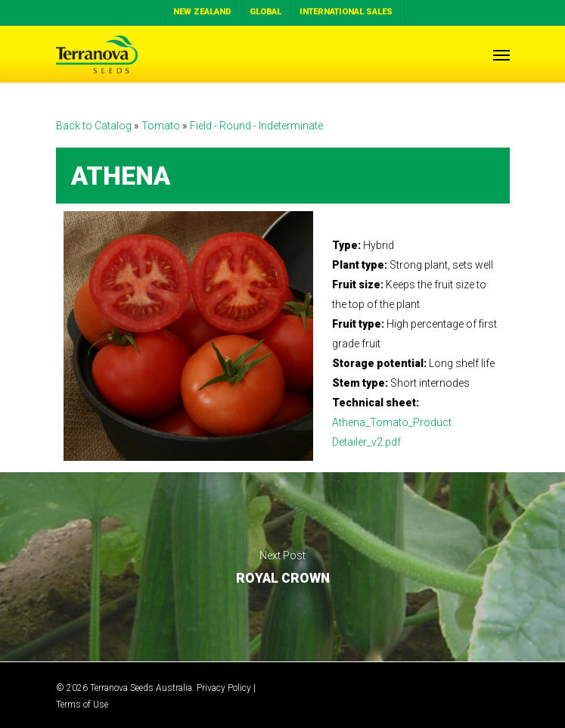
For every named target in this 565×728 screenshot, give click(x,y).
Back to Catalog (95, 126)
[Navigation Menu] (501, 54)
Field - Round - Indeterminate (256, 126)
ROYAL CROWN (282, 567)
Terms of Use (82, 705)
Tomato (162, 126)
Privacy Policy (224, 688)
